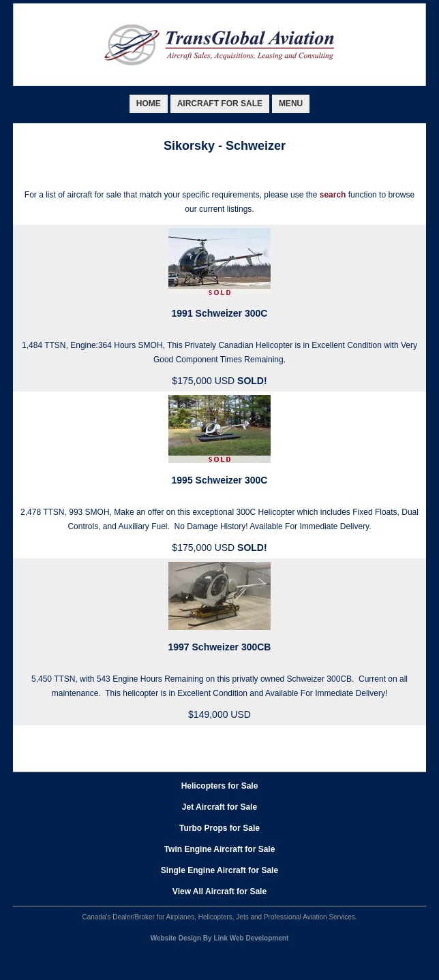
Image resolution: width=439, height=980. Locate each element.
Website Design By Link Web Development (219, 938)
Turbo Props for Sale (219, 828)
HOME (149, 104)
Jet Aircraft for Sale (219, 807)
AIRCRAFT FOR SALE (220, 104)
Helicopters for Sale (220, 786)
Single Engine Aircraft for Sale (219, 870)
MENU (291, 104)
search (333, 195)
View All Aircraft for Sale (219, 891)
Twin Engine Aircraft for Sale (220, 849)
